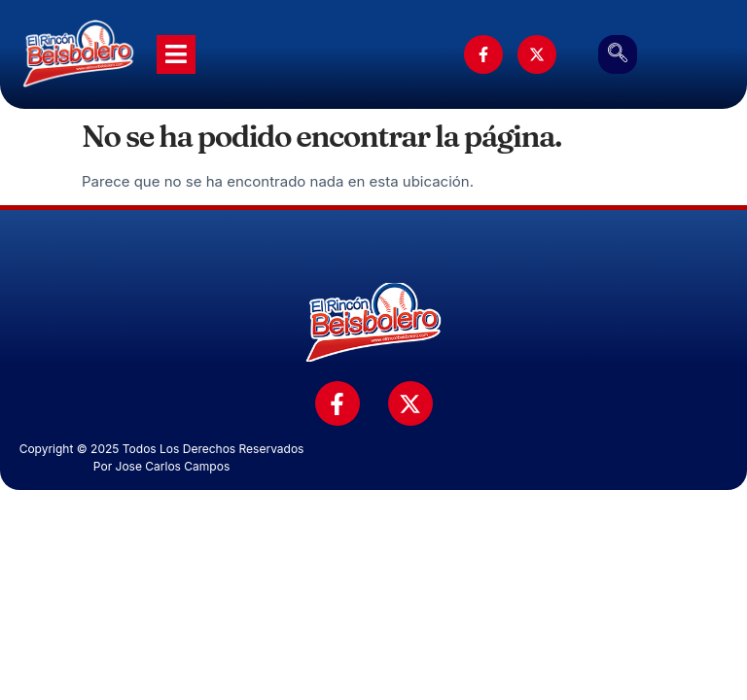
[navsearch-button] (618, 54)
